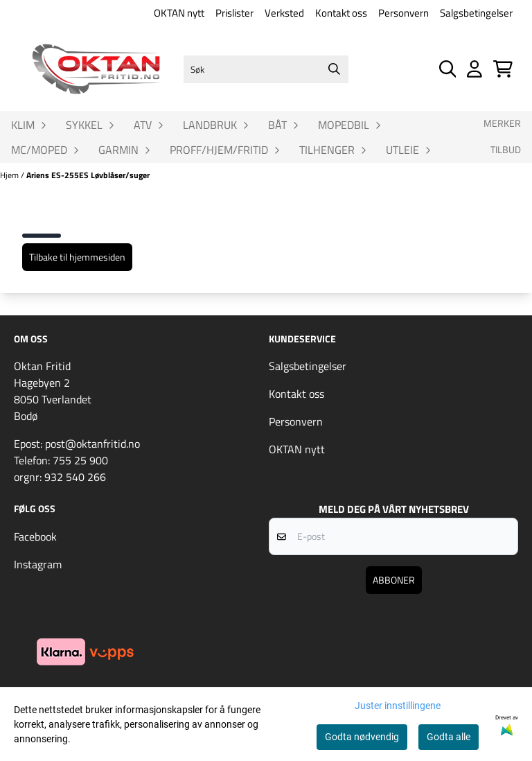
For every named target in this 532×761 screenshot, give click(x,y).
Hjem (10, 175)
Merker (502, 123)
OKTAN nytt (179, 13)
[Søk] (266, 69)
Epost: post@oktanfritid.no (77, 444)
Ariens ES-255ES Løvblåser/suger (88, 175)
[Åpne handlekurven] (503, 69)
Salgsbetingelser (476, 13)
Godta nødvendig (362, 737)
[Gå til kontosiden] (475, 69)
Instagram (38, 564)
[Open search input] (448, 69)
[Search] (335, 69)
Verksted (284, 13)
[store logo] (96, 69)
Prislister (234, 13)
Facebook (35, 536)
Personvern (404, 13)
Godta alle (449, 737)
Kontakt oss (341, 13)
